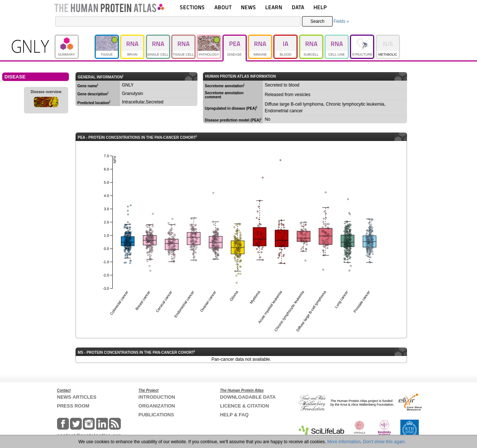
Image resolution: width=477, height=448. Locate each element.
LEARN (274, 7)
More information (344, 442)
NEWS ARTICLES (77, 397)
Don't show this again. (384, 442)
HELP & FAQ (234, 415)
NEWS (248, 7)
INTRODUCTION (157, 397)
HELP (320, 7)
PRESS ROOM (73, 406)
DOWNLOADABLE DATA (248, 397)
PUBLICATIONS (156, 415)
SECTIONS (192, 7)
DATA (298, 7)
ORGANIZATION (157, 406)
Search (318, 21)
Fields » (341, 21)
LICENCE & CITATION (244, 406)
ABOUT (223, 7)
